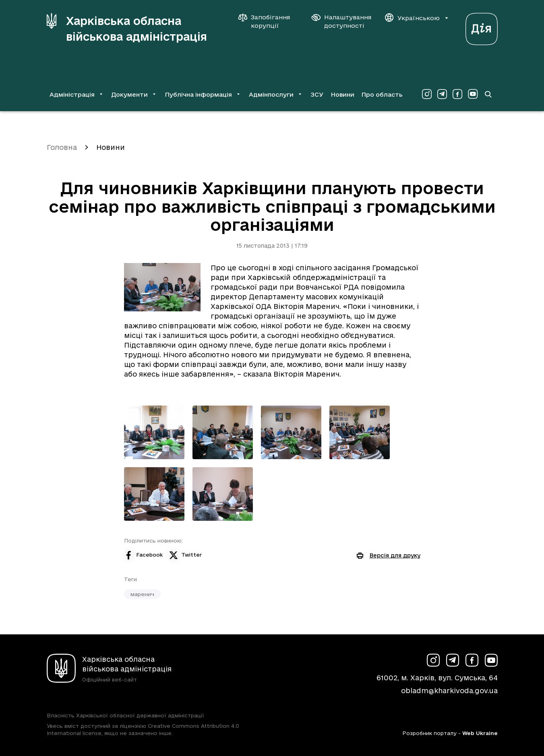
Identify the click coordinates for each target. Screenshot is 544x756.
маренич (142, 594)
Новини (342, 94)
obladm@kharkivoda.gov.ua (449, 691)
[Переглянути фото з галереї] (154, 432)
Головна (62, 147)
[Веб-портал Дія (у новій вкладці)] (482, 27)
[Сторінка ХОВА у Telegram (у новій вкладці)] (442, 94)
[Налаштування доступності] (341, 21)
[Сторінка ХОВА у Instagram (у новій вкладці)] (427, 94)
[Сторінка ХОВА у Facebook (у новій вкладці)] (457, 94)
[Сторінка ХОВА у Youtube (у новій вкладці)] (473, 94)
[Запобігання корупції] (268, 21)
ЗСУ (317, 94)
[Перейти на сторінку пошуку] (488, 94)
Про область (382, 94)
